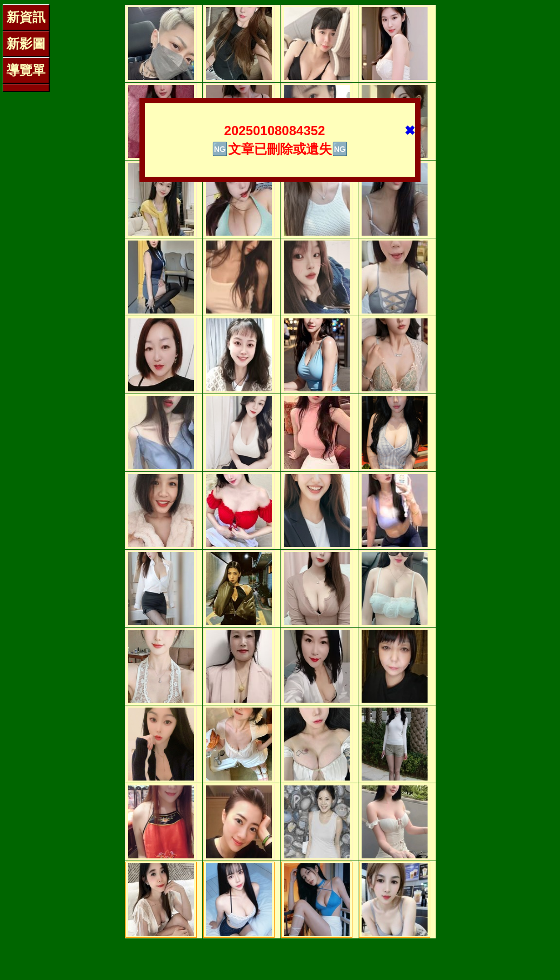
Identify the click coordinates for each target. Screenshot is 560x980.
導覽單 (26, 70)
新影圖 (26, 44)
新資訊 (26, 17)
